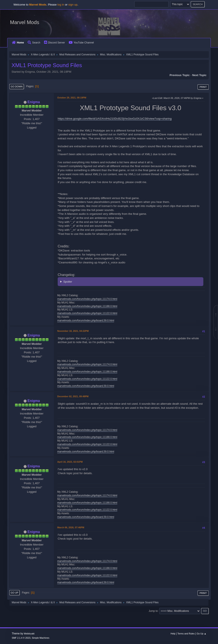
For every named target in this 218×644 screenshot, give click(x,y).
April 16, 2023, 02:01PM (70, 462)
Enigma (34, 102)
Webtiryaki (29, 634)
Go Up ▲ (202, 634)
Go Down (17, 87)
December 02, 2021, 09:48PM (73, 396)
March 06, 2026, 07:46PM (71, 527)
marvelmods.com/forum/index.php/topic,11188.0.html (87, 306)
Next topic (199, 75)
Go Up (14, 593)
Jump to (153, 611)
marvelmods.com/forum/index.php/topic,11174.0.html (87, 299)
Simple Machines (41, 638)
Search (34, 43)
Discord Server (54, 43)
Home (18, 43)
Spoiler (68, 282)
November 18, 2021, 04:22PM (73, 331)
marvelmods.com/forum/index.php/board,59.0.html (86, 321)
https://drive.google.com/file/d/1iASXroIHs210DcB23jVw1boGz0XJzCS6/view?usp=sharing (115, 119)
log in (61, 5)
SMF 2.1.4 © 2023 (21, 638)
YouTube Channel (81, 43)
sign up (73, 5)
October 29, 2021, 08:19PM (72, 98)
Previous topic (180, 75)
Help (173, 634)
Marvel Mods (25, 22)
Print (203, 87)
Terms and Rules (186, 634)
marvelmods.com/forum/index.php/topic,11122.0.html (87, 313)
